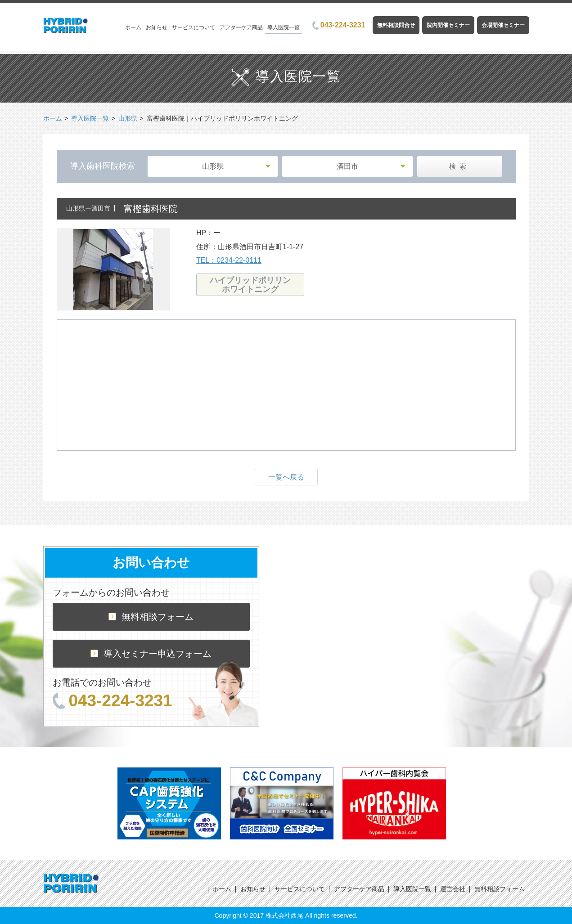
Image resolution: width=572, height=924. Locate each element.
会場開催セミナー (503, 25)
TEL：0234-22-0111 (229, 260)
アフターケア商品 (241, 27)
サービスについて (194, 27)
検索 (459, 166)
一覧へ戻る (286, 477)
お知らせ (157, 27)
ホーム (133, 27)
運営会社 (453, 889)
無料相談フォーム (151, 617)
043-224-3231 (339, 25)
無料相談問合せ (396, 25)
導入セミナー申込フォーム (151, 654)
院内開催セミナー (448, 25)
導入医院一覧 (284, 27)
